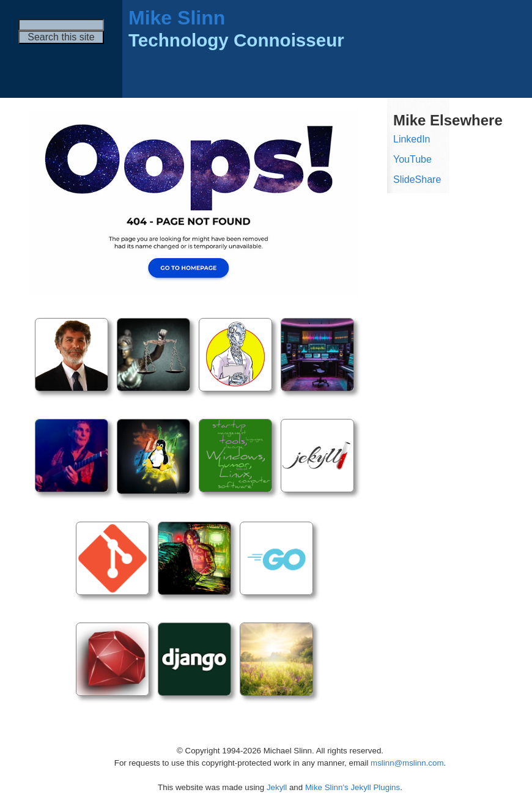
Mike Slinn (177, 18)
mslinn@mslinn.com (407, 763)
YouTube (412, 159)
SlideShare (417, 179)
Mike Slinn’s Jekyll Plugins (353, 787)
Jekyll (277, 787)
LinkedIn (412, 139)
